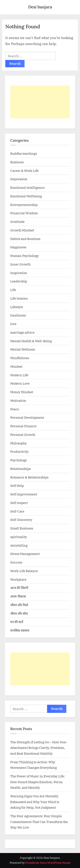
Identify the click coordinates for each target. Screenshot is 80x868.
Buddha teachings (24, 153)
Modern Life (19, 375)
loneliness (18, 315)
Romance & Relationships (29, 477)
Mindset (16, 366)
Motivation (18, 400)
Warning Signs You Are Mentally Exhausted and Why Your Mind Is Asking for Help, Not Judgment (35, 802)
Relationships (20, 469)
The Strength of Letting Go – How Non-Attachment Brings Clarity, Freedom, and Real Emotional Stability (39, 748)
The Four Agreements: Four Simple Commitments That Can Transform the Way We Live (39, 822)
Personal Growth (23, 435)
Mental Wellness (23, 349)
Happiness (18, 247)
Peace (15, 409)
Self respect (19, 503)
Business (17, 162)
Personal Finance (23, 426)
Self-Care (17, 511)
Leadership (19, 281)
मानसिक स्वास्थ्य (20, 630)
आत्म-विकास (18, 596)
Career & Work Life (24, 171)
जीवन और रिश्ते (19, 605)
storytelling (19, 545)
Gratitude (17, 222)
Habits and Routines (25, 239)
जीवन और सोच (19, 613)
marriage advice (22, 332)
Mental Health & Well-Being (31, 341)
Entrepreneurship (24, 205)
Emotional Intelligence (27, 187)
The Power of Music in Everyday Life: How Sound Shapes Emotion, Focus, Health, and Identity (38, 782)
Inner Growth (20, 264)
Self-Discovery (21, 520)
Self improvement (24, 494)
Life (13, 290)
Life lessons (19, 298)
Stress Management (25, 554)
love (13, 324)
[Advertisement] (40, 102)
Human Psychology (25, 256)
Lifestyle (17, 307)
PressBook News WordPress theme (48, 863)
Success (16, 562)
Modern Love (20, 383)
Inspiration (19, 273)
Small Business (22, 528)
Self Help (17, 486)
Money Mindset (22, 392)
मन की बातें (17, 622)
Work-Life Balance (24, 571)
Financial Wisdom (24, 213)
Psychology (19, 460)
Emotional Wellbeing (26, 196)
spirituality (19, 537)
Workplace (18, 579)
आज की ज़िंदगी (19, 588)
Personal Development (27, 417)
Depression (19, 179)
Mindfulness (20, 358)
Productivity (19, 451)
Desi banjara (40, 7)
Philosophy (18, 443)
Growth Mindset (22, 230)
